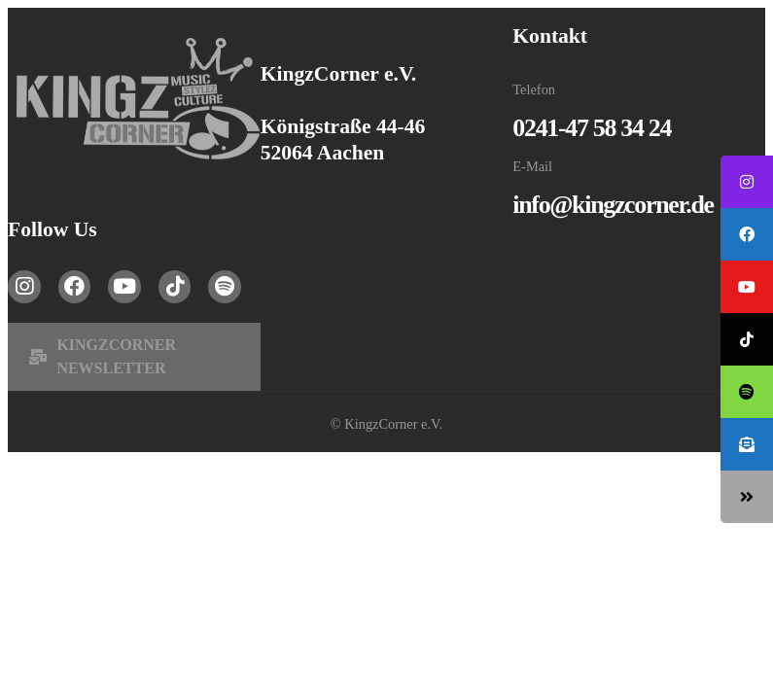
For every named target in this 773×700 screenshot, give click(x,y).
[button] (134, 357)
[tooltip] (747, 182)
